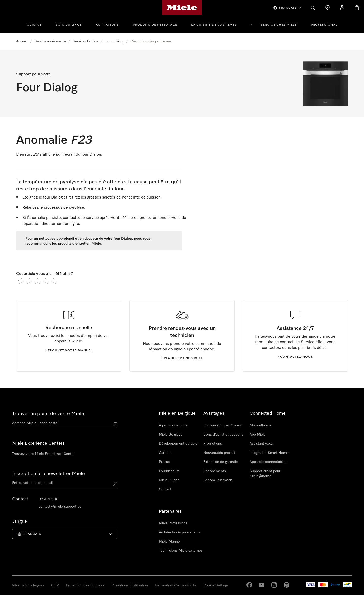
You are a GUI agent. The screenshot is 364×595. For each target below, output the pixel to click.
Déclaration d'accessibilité (176, 585)
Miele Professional (174, 523)
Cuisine (34, 25)
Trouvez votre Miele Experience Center (43, 454)
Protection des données (85, 585)
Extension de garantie (221, 462)
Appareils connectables (268, 462)
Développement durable (178, 444)
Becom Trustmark (218, 480)
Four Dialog (114, 41)
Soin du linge (69, 25)
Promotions (213, 444)
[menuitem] (37, 24)
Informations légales (28, 585)
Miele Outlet (169, 480)
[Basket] (357, 8)
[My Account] (342, 8)
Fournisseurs (169, 471)
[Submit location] (115, 424)
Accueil (22, 41)
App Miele (258, 435)
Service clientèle (85, 41)
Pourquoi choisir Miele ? (223, 425)
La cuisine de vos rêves (214, 25)
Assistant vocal (261, 444)
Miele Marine (169, 542)
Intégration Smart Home (269, 453)
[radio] (21, 281)
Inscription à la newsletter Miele (49, 474)
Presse (164, 462)
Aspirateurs (107, 25)
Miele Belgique (171, 435)
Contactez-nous (295, 357)
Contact (165, 489)
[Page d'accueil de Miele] (182, 8)
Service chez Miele (279, 25)
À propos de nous (173, 425)
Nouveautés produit (219, 453)
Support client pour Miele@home (265, 474)
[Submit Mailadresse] (115, 484)
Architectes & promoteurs (180, 532)
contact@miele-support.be (60, 507)
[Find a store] (328, 8)
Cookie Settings (216, 585)
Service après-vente (50, 41)
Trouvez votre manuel (69, 351)
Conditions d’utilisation (130, 585)
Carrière (165, 453)
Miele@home (260, 425)
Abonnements (215, 471)
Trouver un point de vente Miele (48, 414)
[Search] (313, 8)
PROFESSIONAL (324, 25)
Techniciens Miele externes (181, 551)
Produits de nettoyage (155, 25)
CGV (55, 585)
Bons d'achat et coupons (223, 435)
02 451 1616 (49, 499)
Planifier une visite (182, 358)
